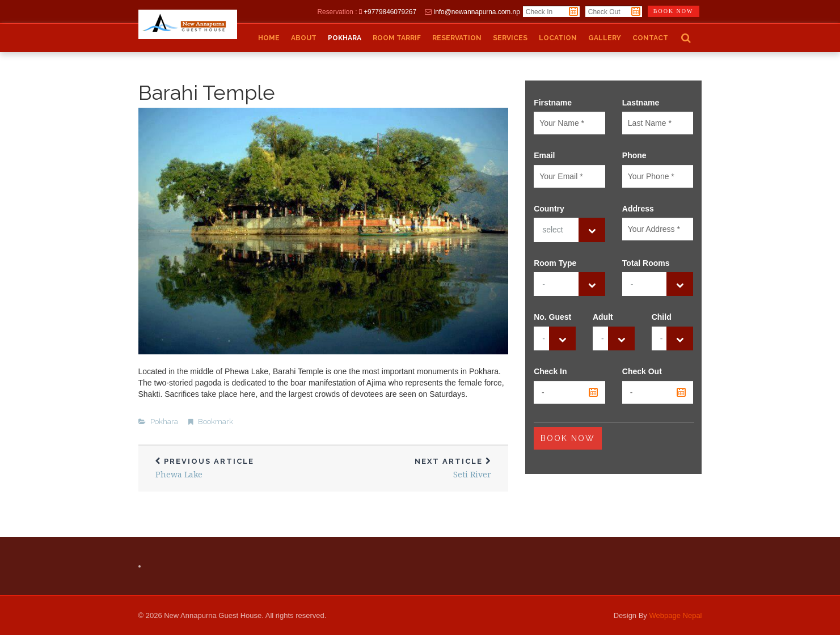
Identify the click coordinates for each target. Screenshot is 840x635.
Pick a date (573, 11)
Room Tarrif (397, 38)
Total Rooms (646, 263)
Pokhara (345, 38)
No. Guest (552, 317)
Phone (634, 155)
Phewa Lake (231, 469)
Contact (650, 38)
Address (638, 209)
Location (558, 38)
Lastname (641, 103)
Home (269, 38)
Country (549, 209)
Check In (550, 371)
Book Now (568, 438)
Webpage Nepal (676, 615)
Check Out (642, 371)
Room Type (555, 263)
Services (510, 38)
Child (662, 317)
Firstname (553, 103)
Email (544, 155)
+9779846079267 (390, 12)
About (304, 38)
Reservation (457, 38)
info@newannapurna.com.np (477, 12)
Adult (603, 317)
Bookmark (216, 422)
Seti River (416, 469)
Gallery (605, 38)
